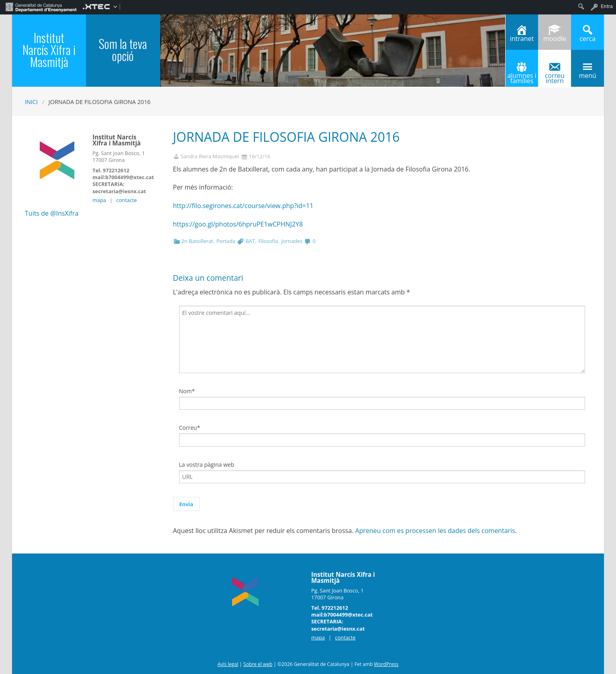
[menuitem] (41, 6)
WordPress (386, 664)
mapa (99, 200)
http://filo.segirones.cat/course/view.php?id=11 (243, 206)
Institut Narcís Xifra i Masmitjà (49, 50)
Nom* (187, 391)
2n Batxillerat (197, 241)
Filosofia (268, 241)
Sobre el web (258, 664)
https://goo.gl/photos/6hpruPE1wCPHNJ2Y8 (238, 224)
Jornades (292, 241)
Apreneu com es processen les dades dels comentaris (435, 531)
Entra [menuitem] (607, 6)
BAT (250, 241)
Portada (226, 241)
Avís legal (228, 664)
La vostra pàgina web (207, 465)
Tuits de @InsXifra (52, 213)
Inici (31, 102)
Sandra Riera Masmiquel (210, 156)
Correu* (190, 428)
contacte (127, 200)
